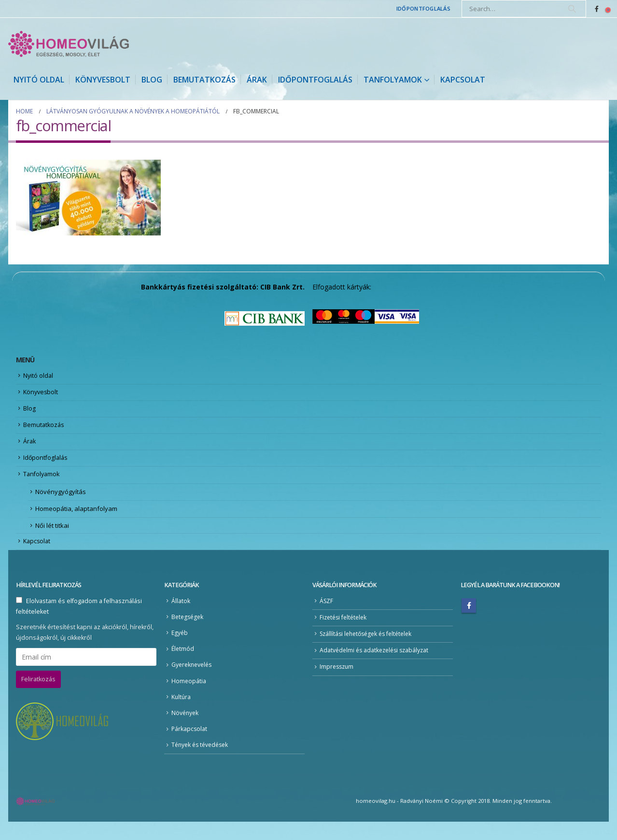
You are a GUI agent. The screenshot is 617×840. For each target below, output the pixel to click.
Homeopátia (189, 696)
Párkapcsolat (190, 747)
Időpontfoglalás (423, 8)
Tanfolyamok (393, 80)
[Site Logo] (69, 44)
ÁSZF (327, 613)
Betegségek (189, 629)
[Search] (572, 9)
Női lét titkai (52, 536)
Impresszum (338, 682)
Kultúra (182, 713)
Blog (152, 80)
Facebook (469, 617)
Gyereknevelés (193, 680)
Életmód (183, 663)
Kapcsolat (463, 80)
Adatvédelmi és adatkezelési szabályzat (377, 665)
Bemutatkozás (204, 80)
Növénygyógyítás (61, 500)
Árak (257, 80)
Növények (186, 730)
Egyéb (180, 646)
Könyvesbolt (103, 80)
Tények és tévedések (202, 763)
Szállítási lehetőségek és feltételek (370, 647)
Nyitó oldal (39, 80)
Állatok (181, 613)
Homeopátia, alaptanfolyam (76, 518)
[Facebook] (597, 9)
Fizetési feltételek (345, 630)
